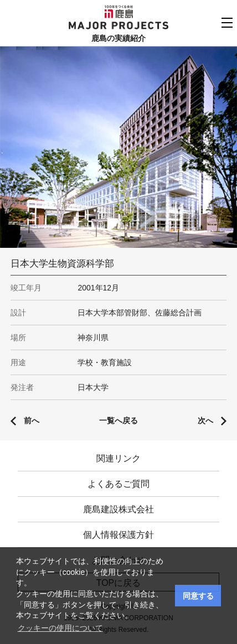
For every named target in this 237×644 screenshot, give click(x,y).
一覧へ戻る (118, 420)
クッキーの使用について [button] (60, 628)
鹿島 (119, 12)
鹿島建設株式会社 (118, 509)
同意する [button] (198, 596)
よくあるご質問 (118, 484)
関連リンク (118, 458)
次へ (205, 420)
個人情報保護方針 (118, 535)
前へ (32, 420)
